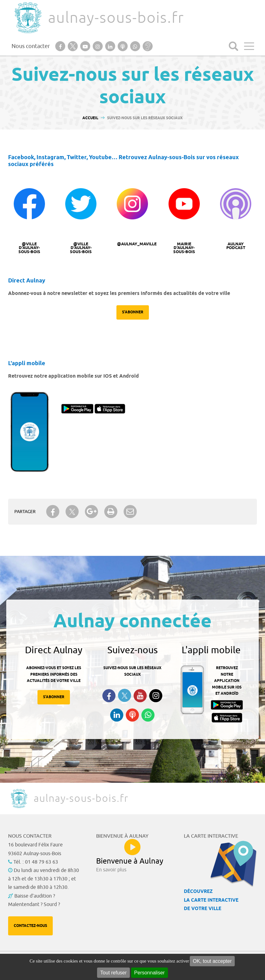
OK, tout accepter (212, 961)
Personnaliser (150, 973)
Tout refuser (113, 973)
